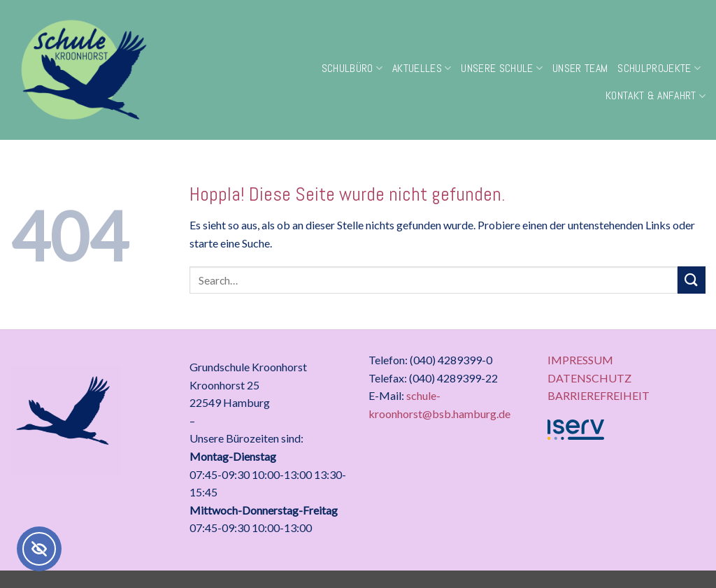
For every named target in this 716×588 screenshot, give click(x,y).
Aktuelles (422, 68)
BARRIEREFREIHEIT (599, 395)
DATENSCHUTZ (589, 378)
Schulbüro (352, 68)
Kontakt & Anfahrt (656, 95)
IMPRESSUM (580, 360)
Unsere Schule (502, 68)
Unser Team (580, 68)
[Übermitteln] (692, 280)
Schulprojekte (659, 68)
